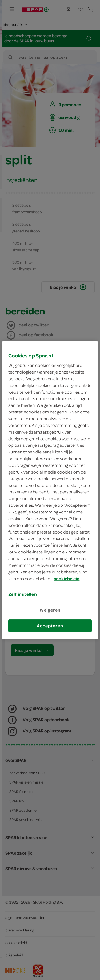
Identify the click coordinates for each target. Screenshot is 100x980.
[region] (50, 490)
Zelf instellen (23, 594)
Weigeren (50, 610)
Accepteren (50, 626)
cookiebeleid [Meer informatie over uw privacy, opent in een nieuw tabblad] (67, 578)
